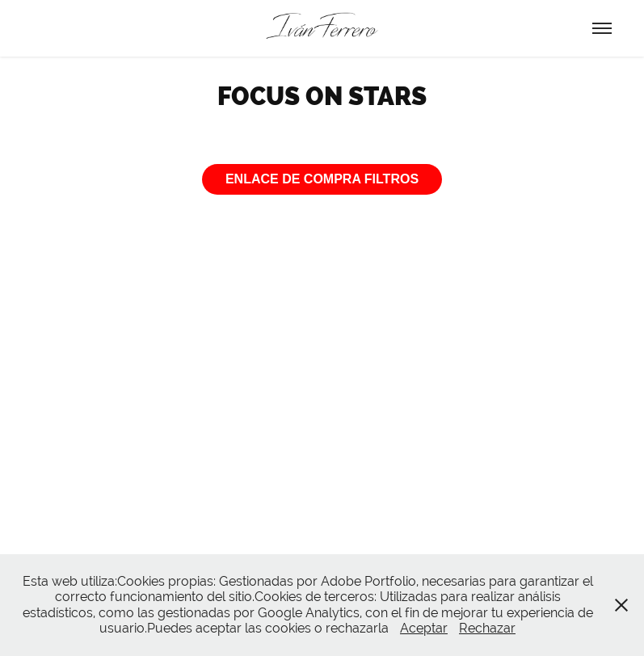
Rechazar (487, 628)
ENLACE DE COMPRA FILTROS (322, 179)
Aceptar (424, 628)
